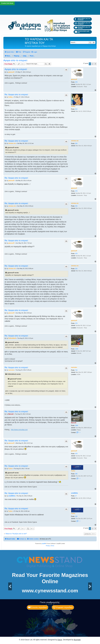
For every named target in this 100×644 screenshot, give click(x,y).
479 (76, 82)
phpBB (44, 544)
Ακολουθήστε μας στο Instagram (83, 23)
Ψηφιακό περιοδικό (63, 607)
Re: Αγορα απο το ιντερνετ (16, 94)
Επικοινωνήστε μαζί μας (82, 32)
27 (76, 496)
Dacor (60, 640)
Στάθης (73, 106)
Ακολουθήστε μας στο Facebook (83, 19)
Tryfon (73, 471)
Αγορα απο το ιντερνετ (15, 60)
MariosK (74, 423)
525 (76, 143)
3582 (77, 425)
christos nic (75, 141)
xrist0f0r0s (74, 493)
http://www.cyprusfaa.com (19, 430)
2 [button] (93, 64)
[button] (95, 64)
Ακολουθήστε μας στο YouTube (83, 28)
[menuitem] (19, 52)
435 (76, 474)
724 (76, 370)
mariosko (74, 367)
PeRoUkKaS (75, 346)
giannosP (74, 79)
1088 (77, 349)
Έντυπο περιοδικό (38, 607)
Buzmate (77, 640)
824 (76, 109)
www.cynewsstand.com (50, 591)
